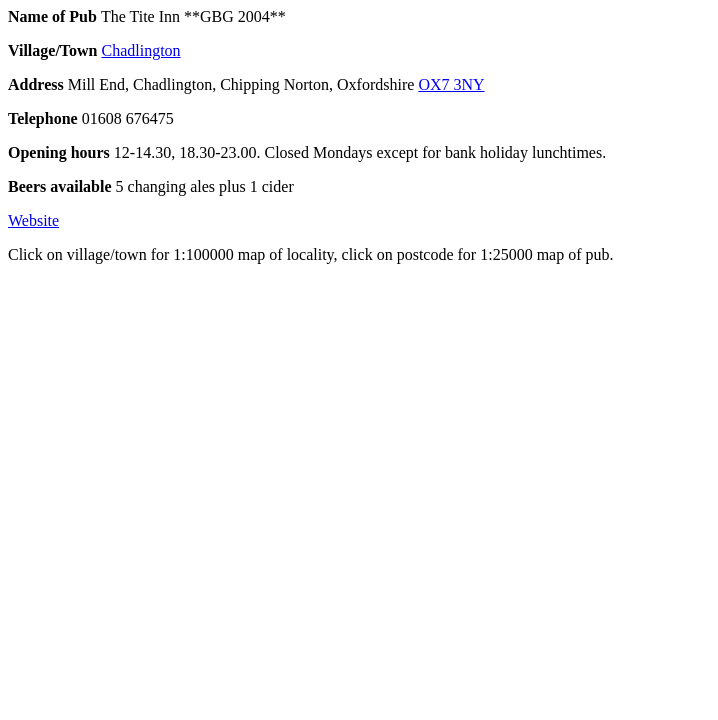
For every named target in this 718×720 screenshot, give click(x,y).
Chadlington (141, 50)
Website (33, 220)
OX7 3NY (451, 84)
